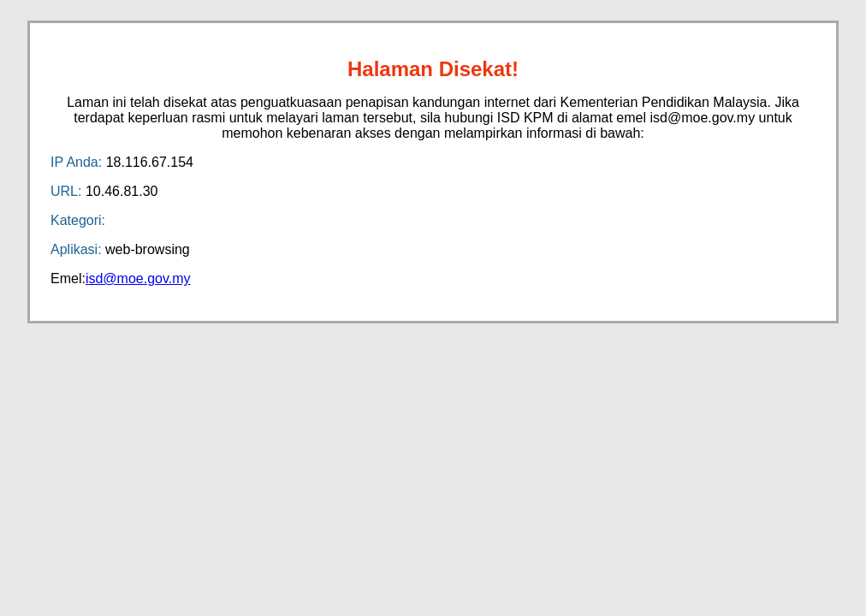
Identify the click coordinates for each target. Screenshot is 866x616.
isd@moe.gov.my (138, 278)
